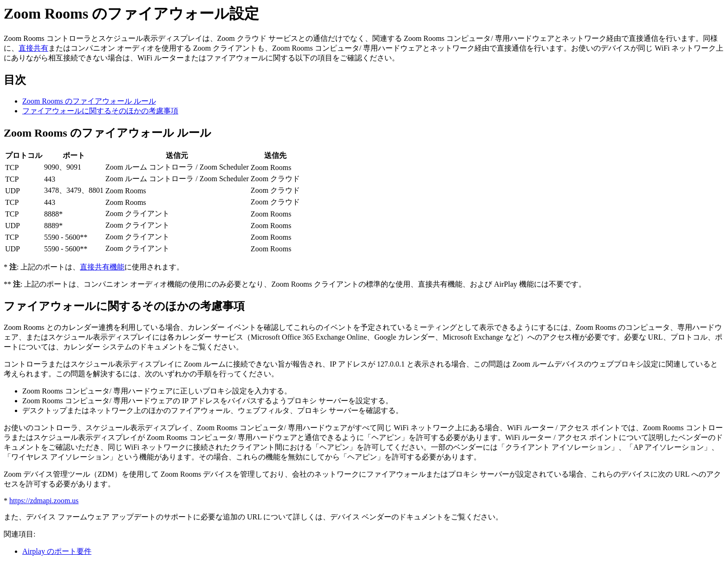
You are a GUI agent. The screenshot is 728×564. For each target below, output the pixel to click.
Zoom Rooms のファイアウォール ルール (89, 101)
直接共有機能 (102, 267)
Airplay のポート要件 (57, 551)
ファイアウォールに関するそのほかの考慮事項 (100, 111)
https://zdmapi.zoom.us (44, 501)
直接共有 (33, 48)
